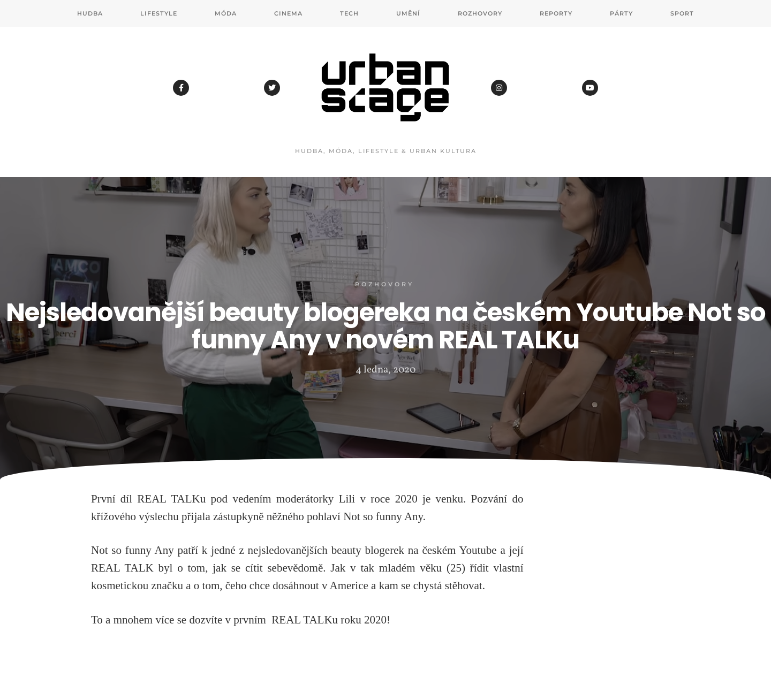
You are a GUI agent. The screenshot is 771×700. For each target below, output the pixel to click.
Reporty (556, 13)
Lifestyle (159, 13)
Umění (408, 13)
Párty (621, 13)
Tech (349, 13)
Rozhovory (480, 13)
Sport (682, 13)
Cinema (288, 13)
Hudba (90, 13)
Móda (226, 13)
